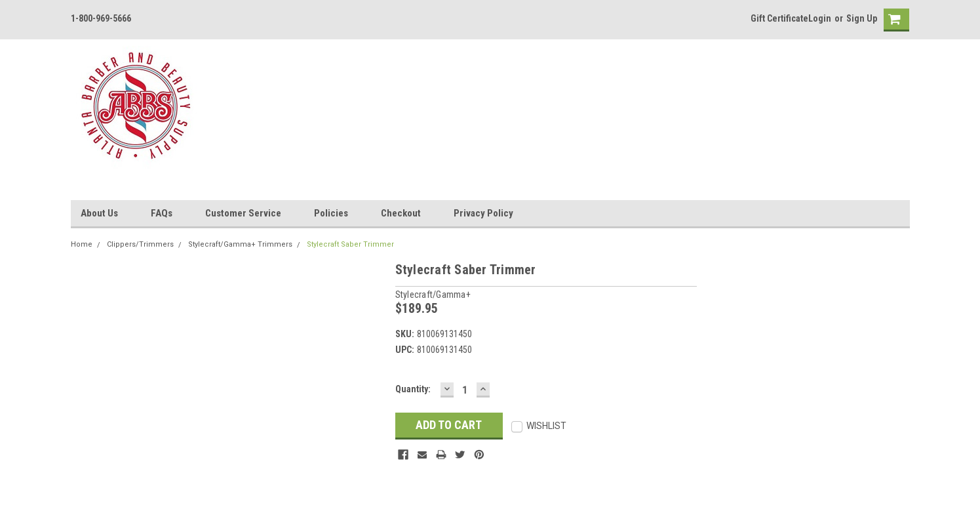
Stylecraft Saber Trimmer (350, 244)
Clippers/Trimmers (140, 244)
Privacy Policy (483, 213)
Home (82, 244)
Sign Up (862, 18)
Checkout (401, 213)
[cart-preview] (893, 20)
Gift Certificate (779, 18)
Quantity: (413, 389)
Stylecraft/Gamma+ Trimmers (240, 244)
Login (820, 18)
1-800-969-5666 (101, 18)
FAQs (162, 213)
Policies (331, 213)
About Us (99, 213)
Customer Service (243, 213)
